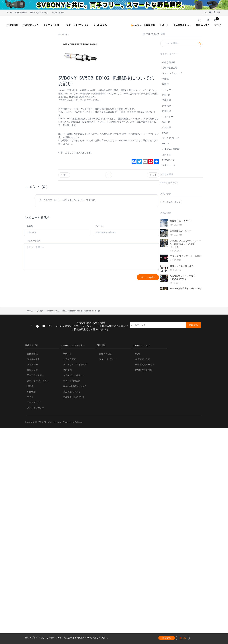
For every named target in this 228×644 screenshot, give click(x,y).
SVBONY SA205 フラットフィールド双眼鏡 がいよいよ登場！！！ (185, 244)
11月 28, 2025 (151, 34)
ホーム (30, 313)
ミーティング (33, 404)
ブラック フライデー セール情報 (186, 256)
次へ (153, 175)
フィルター (168, 117)
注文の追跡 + (58, 12)
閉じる (183, 638)
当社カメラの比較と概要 (182, 266)
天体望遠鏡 (32, 356)
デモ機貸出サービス (145, 367)
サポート (67, 356)
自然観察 (167, 127)
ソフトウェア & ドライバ (75, 367)
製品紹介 (167, 122)
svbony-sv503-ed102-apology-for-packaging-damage (73, 313)
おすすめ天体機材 (171, 149)
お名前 (30, 227)
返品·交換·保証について (74, 388)
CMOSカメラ (168, 160)
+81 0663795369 (17, 12)
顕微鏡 (30, 388)
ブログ (40, 313)
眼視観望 (167, 111)
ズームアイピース (171, 138)
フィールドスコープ (172, 73)
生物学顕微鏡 (169, 62)
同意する (167, 638)
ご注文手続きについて (74, 399)
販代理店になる (143, 361)
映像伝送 (31, 394)
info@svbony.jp (39, 12)
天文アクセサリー (36, 377)
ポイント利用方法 (72, 383)
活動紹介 (167, 95)
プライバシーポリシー (74, 377)
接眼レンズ (32, 372)
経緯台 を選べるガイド (181, 221)
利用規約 (67, 372)
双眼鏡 (165, 84)
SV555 (165, 133)
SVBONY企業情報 (144, 372)
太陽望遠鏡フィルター (181, 231)
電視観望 (167, 100)
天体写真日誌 (106, 356)
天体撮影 (167, 106)
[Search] (182, 43)
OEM (137, 356)
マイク (30, 399)
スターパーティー (108, 361)
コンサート (168, 89)
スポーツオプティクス (38, 383)
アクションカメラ (36, 410)
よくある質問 (69, 361)
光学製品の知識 (170, 68)
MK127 (166, 143)
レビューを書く (34, 241)
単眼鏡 (165, 79)
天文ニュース (169, 165)
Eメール (99, 227)
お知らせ (167, 154)
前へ (65, 175)
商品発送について (72, 394)
